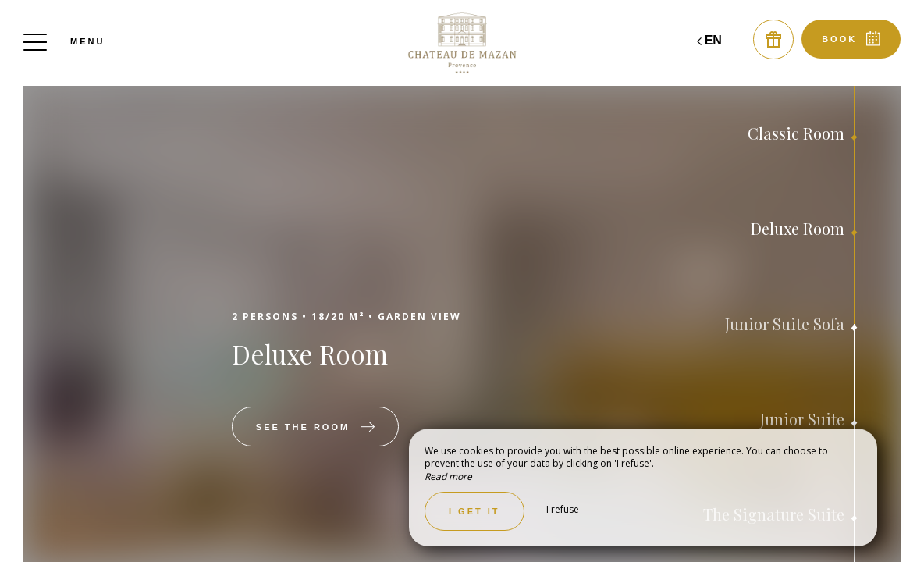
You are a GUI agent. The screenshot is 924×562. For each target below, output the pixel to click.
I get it (474, 511)
